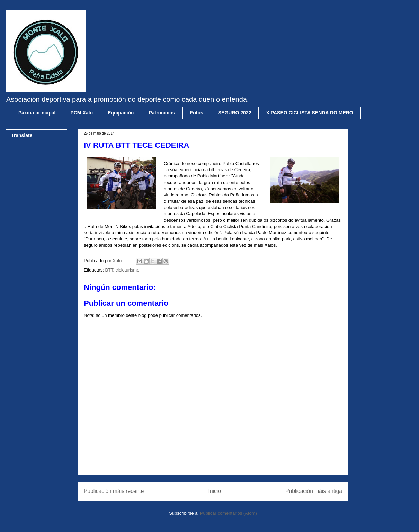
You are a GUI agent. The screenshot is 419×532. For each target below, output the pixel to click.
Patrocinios (162, 113)
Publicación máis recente (114, 491)
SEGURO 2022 (235, 113)
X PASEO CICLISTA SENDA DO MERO (309, 113)
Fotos (197, 113)
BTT (109, 270)
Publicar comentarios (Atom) (229, 513)
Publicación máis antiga (314, 491)
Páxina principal (37, 113)
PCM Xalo (82, 113)
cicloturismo (128, 270)
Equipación (121, 113)
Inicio (215, 491)
